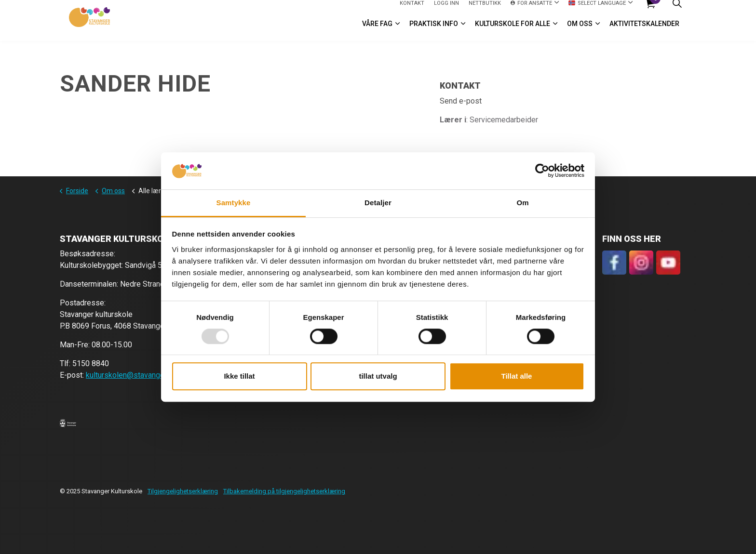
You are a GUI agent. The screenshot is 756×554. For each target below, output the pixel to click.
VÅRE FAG (377, 31)
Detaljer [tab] (378, 203)
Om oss (580, 31)
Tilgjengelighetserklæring (183, 491)
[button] (68, 423)
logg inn (446, 10)
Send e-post (461, 101)
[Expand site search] (677, 10)
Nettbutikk (485, 10)
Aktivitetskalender (644, 31)
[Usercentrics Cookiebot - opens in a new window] (542, 171)
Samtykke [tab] (234, 203)
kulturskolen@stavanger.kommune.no (148, 375)
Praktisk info (434, 31)
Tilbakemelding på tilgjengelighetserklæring (284, 491)
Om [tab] (522, 203)
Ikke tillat (239, 376)
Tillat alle (517, 376)
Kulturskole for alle (513, 31)
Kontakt (412, 10)
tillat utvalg (378, 376)
